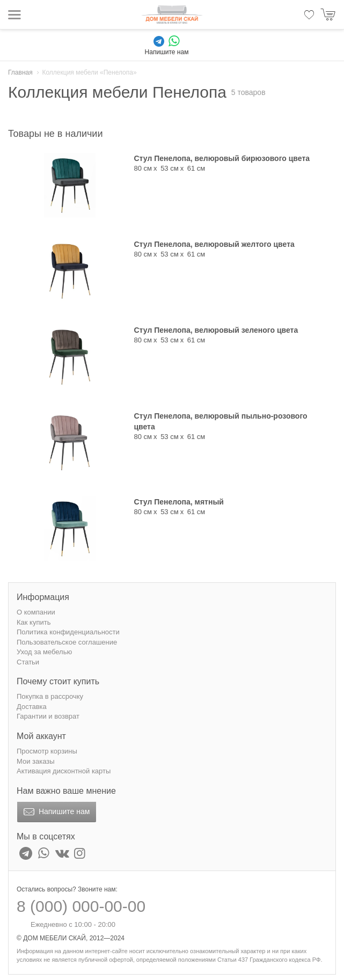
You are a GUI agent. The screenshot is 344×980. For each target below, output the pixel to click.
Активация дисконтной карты (64, 771)
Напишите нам (56, 812)
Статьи (28, 662)
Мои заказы (36, 761)
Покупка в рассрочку (50, 696)
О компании (36, 612)
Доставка (32, 707)
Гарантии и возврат (48, 716)
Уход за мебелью (44, 652)
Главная (20, 72)
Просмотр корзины (47, 751)
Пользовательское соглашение (67, 642)
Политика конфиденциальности (68, 632)
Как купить (34, 622)
